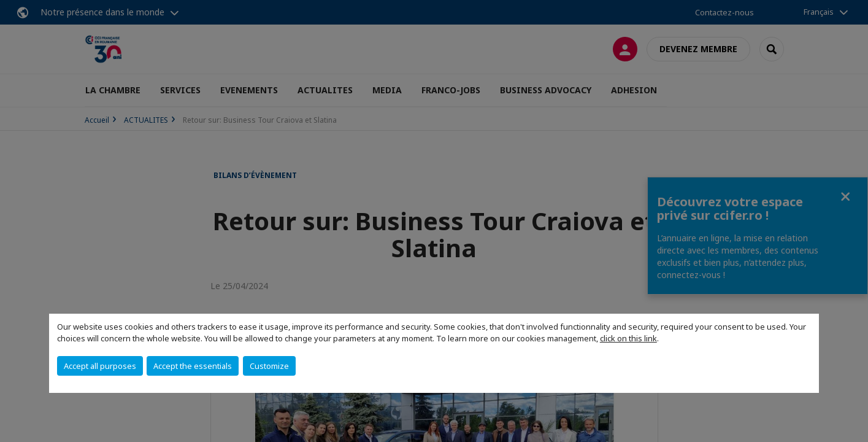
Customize (269, 366)
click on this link (628, 338)
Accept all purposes (100, 366)
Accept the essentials (193, 366)
